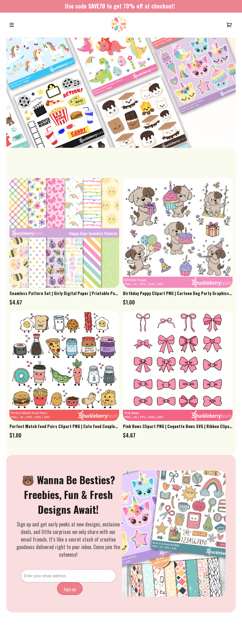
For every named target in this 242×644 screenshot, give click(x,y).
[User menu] (229, 25)
